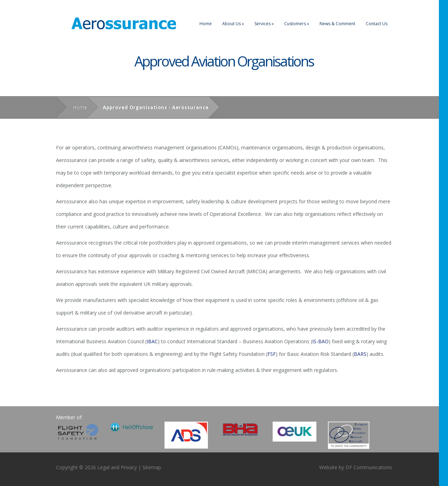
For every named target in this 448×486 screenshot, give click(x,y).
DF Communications (369, 467)
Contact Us (377, 24)
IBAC (152, 341)
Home (206, 24)
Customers (297, 24)
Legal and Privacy (117, 467)
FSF (272, 354)
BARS (360, 354)
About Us (233, 24)
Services (264, 24)
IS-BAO (320, 341)
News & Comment (337, 24)
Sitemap (152, 467)
